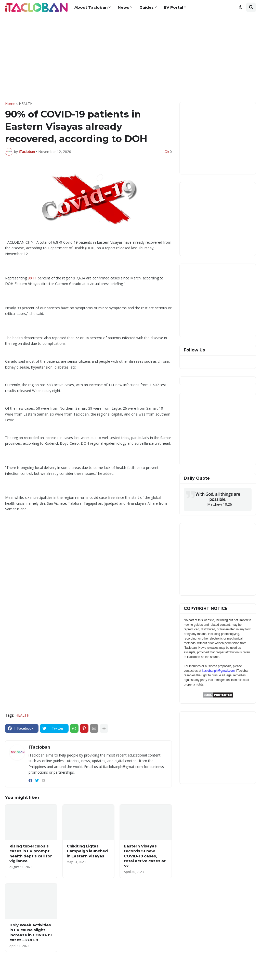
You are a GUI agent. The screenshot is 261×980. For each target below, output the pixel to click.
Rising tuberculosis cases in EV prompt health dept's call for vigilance (31, 854)
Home (10, 104)
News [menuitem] (123, 7)
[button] (241, 7)
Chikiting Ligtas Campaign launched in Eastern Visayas (87, 851)
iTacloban (39, 747)
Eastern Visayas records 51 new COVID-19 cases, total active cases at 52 (145, 856)
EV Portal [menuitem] (173, 7)
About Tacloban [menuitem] (91, 7)
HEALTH (26, 104)
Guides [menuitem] (147, 7)
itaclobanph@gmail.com (218, 671)
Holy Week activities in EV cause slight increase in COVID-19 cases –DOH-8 (31, 932)
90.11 (32, 278)
